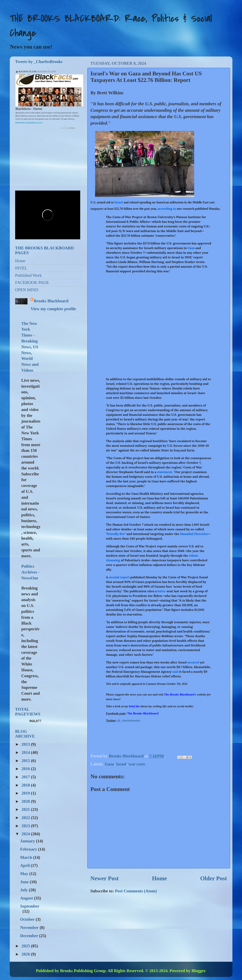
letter (162, 591)
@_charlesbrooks (129, 720)
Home (159, 878)
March (27, 857)
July (24, 890)
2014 (26, 752)
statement (165, 472)
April (25, 865)
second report (119, 577)
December (30, 936)
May (25, 874)
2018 (26, 785)
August (27, 898)
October (28, 919)
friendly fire (116, 534)
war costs (137, 764)
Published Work (28, 275)
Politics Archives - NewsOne (30, 572)
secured (193, 662)
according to (167, 209)
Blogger (198, 971)
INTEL (21, 268)
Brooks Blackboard (51, 301)
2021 (26, 809)
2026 (26, 954)
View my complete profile (53, 309)
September (30, 906)
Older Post (214, 878)
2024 (26, 834)
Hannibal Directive (194, 534)
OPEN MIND (27, 290)
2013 (26, 744)
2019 (26, 793)
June (25, 882)
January (28, 841)
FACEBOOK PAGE (32, 282)
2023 (26, 826)
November (30, 928)
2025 (26, 946)
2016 (26, 769)
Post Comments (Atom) (136, 891)
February (29, 849)
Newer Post (105, 878)
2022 (26, 818)
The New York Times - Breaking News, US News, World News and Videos (30, 347)
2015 (26, 761)
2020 (26, 801)
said (175, 672)
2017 (26, 777)
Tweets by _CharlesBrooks (39, 62)
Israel (119, 202)
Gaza (191, 248)
